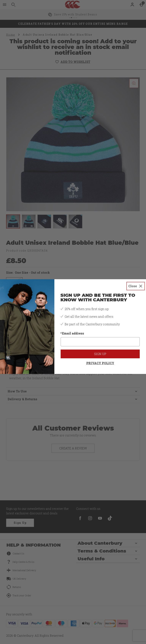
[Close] (136, 286)
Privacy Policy (100, 363)
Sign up (100, 354)
